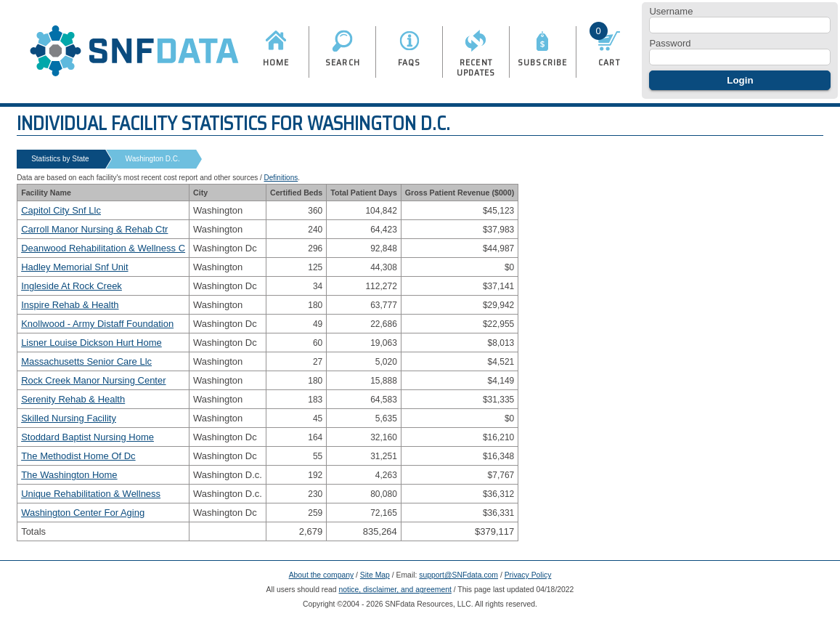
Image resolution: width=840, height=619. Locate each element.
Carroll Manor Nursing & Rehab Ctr (94, 229)
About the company (322, 575)
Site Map (375, 575)
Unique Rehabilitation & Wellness (91, 494)
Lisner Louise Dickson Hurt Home (91, 343)
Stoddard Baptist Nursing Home (87, 437)
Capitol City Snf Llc (61, 210)
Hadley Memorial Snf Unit (74, 267)
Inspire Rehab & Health (70, 305)
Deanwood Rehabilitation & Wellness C (103, 248)
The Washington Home (69, 475)
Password (670, 43)
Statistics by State (60, 159)
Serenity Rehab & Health (73, 399)
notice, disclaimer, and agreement (395, 590)
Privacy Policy (528, 575)
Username (671, 11)
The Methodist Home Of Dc (78, 456)
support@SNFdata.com (458, 575)
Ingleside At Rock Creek (72, 286)
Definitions (281, 178)
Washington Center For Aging (83, 513)
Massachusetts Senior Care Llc (86, 361)
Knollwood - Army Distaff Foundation (97, 324)
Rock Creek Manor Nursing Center (93, 380)
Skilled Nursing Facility (69, 418)
